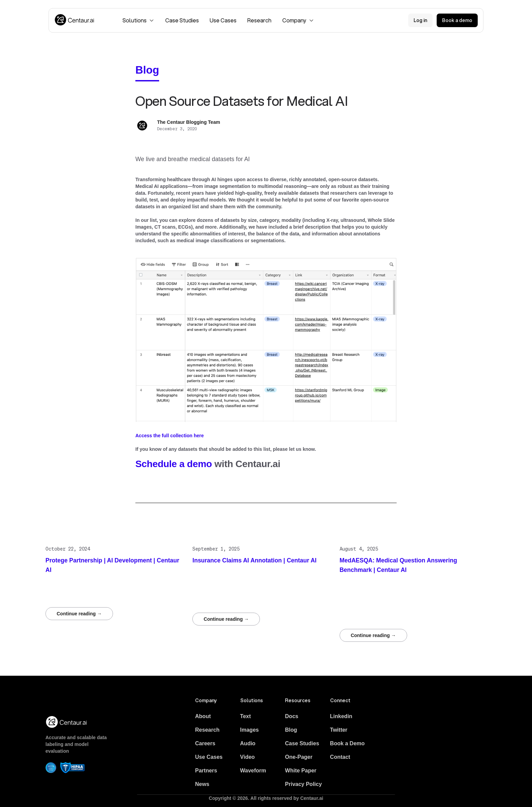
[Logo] (75, 20)
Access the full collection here (170, 436)
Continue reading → (79, 614)
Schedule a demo (174, 464)
